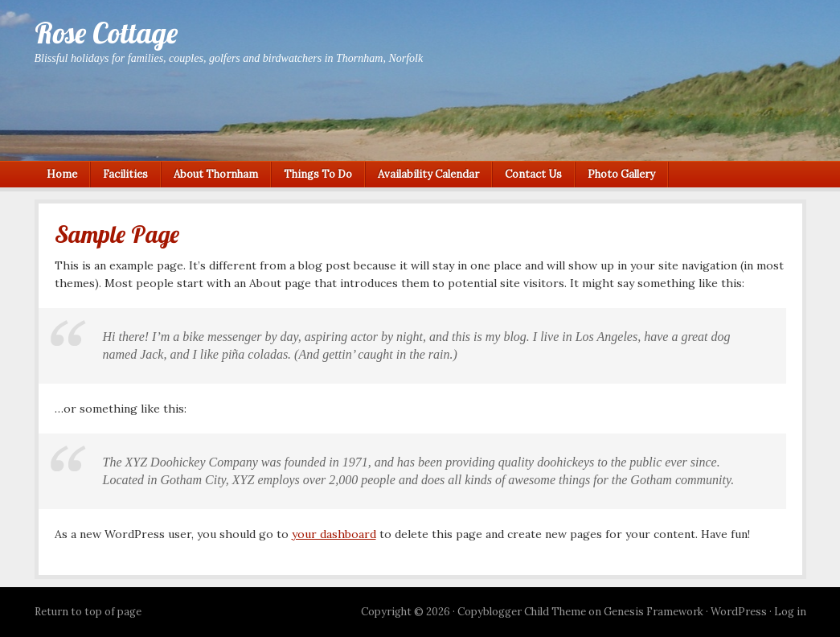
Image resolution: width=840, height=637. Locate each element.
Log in (790, 612)
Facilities (125, 174)
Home (62, 174)
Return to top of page (88, 612)
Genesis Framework (654, 612)
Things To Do (318, 174)
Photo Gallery (621, 174)
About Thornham (216, 174)
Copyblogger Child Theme (522, 612)
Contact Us (533, 174)
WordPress (739, 612)
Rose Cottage (106, 33)
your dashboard (334, 534)
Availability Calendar (428, 174)
